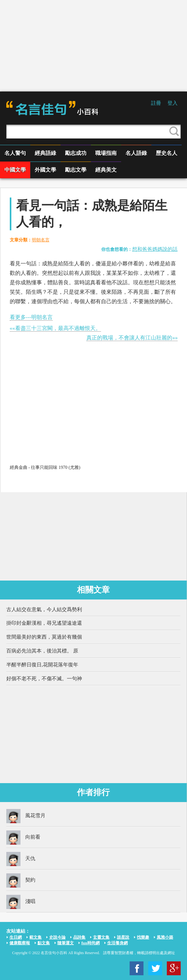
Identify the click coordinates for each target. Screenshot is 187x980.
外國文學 (45, 170)
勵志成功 (76, 153)
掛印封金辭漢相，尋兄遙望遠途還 (44, 623)
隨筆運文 (66, 943)
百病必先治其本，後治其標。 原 (42, 651)
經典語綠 (45, 153)
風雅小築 (165, 937)
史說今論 (57, 937)
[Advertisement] (93, 46)
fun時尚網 (91, 943)
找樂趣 (143, 937)
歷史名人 (167, 153)
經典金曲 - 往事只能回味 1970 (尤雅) (45, 467)
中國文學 (15, 170)
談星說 (123, 937)
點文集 (44, 943)
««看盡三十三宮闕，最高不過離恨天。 (55, 328)
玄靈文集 (101, 937)
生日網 (16, 937)
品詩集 (79, 937)
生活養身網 (117, 943)
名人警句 (15, 153)
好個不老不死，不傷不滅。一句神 (44, 679)
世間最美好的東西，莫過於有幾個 (44, 637)
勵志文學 (76, 170)
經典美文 (106, 170)
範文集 (35, 937)
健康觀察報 (20, 943)
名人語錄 (136, 153)
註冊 (156, 103)
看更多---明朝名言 (31, 317)
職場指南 (106, 153)
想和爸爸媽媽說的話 (155, 249)
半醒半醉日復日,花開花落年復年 (42, 665)
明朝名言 (41, 240)
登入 (172, 103)
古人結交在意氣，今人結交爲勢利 (44, 609)
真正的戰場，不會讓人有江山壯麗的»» (132, 338)
